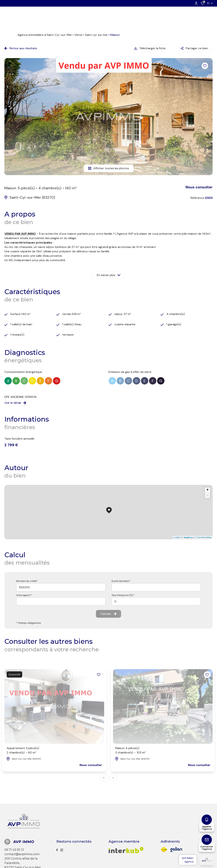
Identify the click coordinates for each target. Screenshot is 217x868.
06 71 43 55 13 (14, 850)
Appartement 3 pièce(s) (23, 750)
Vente (78, 35)
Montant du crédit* (27, 581)
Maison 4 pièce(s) (130, 750)
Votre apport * (24, 595)
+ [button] (208, 490)
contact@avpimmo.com (22, 854)
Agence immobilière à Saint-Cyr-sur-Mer (45, 35)
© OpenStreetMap (203, 537)
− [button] (208, 496)
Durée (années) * (121, 581)
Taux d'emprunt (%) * (123, 595)
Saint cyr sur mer (96, 35)
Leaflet (177, 537)
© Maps (188, 537)
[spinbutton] (156, 601)
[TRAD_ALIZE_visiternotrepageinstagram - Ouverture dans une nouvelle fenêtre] (62, 850)
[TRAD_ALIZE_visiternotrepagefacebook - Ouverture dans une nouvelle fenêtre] (57, 850)
